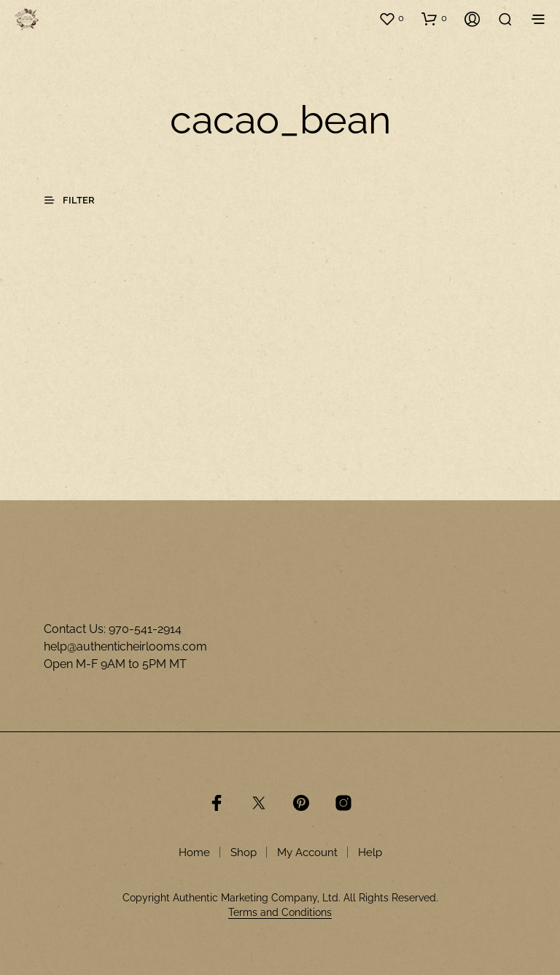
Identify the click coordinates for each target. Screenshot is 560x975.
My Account (307, 852)
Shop (244, 852)
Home (194, 852)
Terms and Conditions (280, 913)
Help (370, 852)
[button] (391, 18)
